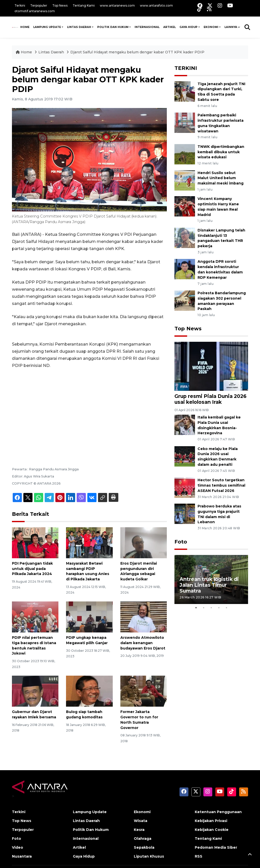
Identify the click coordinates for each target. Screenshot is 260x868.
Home (24, 52)
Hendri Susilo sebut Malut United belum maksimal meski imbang (221, 178)
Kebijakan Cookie (212, 830)
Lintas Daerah (79, 27)
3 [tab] (211, 608)
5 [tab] (226, 608)
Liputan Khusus (149, 856)
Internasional (147, 27)
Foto (181, 542)
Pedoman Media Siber (216, 847)
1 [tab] (196, 608)
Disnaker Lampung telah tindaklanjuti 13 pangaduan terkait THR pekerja (221, 238)
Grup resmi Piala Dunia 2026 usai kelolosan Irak (210, 399)
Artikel (169, 27)
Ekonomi (211, 27)
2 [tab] (204, 608)
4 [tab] (219, 608)
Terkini (20, 5)
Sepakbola (144, 847)
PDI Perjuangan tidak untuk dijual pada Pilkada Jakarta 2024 (32, 569)
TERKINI (186, 68)
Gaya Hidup (189, 27)
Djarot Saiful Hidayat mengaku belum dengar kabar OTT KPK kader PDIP (137, 52)
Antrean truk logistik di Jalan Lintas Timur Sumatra (209, 585)
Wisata (141, 821)
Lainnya (231, 27)
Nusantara (22, 856)
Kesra (139, 830)
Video (18, 847)
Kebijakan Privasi (211, 821)
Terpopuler (39, 5)
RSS (199, 856)
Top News (60, 5)
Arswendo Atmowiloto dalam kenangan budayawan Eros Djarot (143, 643)
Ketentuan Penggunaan (218, 812)
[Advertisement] (89, 411)
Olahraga (143, 839)
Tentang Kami (84, 5)
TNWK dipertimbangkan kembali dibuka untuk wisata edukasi (221, 152)
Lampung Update (47, 27)
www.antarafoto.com (156, 5)
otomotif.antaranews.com (35, 11)
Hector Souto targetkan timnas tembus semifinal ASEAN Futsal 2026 (221, 485)
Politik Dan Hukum (113, 27)
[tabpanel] (211, 579)
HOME (25, 27)
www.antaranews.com (117, 5)
